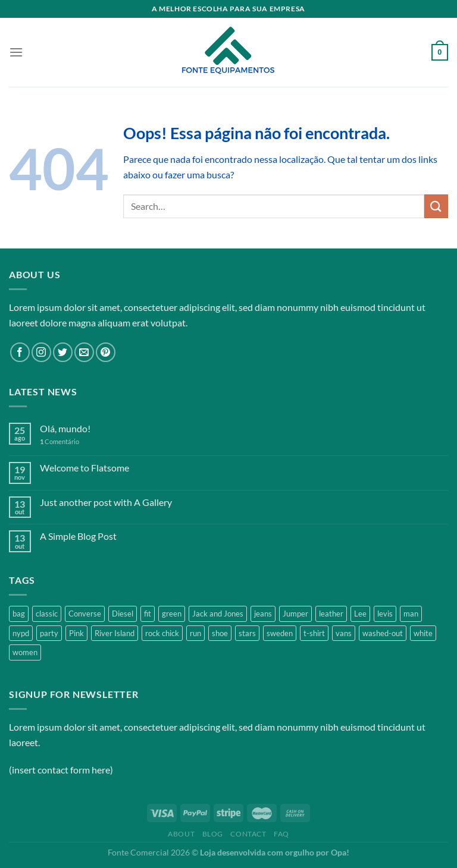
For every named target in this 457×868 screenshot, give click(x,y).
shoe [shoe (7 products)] (220, 633)
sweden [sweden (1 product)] (280, 633)
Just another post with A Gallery (106, 502)
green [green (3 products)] (172, 614)
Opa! (340, 852)
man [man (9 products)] (411, 614)
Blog (213, 834)
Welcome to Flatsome (84, 468)
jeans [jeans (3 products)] (263, 614)
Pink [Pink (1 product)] (76, 633)
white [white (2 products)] (423, 633)
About (181, 834)
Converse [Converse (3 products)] (85, 614)
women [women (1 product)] (25, 652)
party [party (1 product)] (49, 633)
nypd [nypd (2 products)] (21, 633)
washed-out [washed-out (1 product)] (383, 633)
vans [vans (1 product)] (344, 633)
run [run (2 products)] (195, 633)
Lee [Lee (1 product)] (360, 614)
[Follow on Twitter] (63, 352)
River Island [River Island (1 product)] (115, 633)
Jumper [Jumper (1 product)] (295, 614)
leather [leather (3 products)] (331, 614)
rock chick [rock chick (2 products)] (162, 633)
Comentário (60, 441)
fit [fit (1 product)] (148, 614)
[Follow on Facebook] (20, 352)
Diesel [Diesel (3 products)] (123, 614)
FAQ (281, 834)
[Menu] (16, 52)
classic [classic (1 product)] (47, 614)
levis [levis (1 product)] (385, 614)
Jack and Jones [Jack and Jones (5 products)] (218, 614)
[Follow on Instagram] (41, 352)
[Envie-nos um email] (84, 352)
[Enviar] (436, 206)
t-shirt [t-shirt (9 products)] (314, 633)
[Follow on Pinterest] (106, 352)
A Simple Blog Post (78, 536)
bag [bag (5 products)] (19, 614)
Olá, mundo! (65, 428)
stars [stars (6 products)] (247, 633)
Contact (248, 834)
